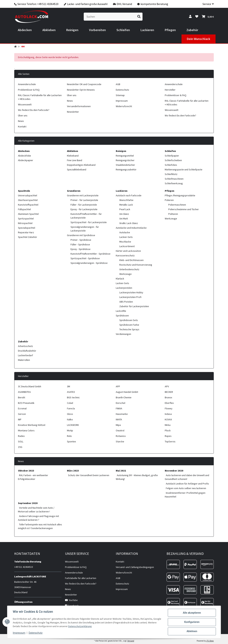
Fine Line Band (75, 160)
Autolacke (125, 232)
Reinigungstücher (125, 160)
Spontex (71, 441)
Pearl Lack (125, 209)
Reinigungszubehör (126, 169)
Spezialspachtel (27, 228)
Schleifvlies (171, 165)
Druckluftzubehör (27, 351)
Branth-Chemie (124, 397)
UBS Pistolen (126, 302)
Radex (21, 436)
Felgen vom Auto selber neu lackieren (186, 488)
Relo (69, 436)
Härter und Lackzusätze (128, 251)
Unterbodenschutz (129, 269)
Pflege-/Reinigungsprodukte (180, 195)
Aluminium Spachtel (28, 214)
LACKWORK (73, 425)
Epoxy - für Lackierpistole (84, 209)
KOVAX (168, 419)
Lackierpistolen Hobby (131, 292)
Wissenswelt (25, 104)
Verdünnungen (123, 334)
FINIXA (119, 408)
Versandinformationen (79, 106)
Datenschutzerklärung (89, 626)
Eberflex (169, 403)
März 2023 (73, 471)
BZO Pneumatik (26, 403)
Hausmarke (122, 414)
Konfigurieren (192, 622)
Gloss (70, 414)
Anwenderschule (27, 84)
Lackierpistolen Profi (130, 297)
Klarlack (120, 279)
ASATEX (71, 392)
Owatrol (120, 430)
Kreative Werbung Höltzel (32, 425)
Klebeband (73, 156)
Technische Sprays (129, 329)
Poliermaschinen (177, 205)
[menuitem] (25, 30)
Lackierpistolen (124, 288)
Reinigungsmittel (125, 156)
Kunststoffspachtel (28, 205)
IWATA (119, 419)
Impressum (19, 633)
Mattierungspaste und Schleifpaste (184, 169)
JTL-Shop (210, 641)
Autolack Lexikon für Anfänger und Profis (187, 484)
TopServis (170, 441)
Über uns (23, 115)
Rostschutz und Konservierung (136, 265)
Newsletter (73, 112)
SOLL (21, 441)
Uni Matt (124, 219)
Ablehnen (192, 631)
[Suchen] (110, 17)
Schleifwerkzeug (174, 183)
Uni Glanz (124, 214)
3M (68, 386)
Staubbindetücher (125, 165)
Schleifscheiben (173, 160)
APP (118, 386)
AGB (118, 84)
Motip (70, 430)
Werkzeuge (125, 274)
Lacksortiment (127, 246)
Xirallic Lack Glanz (129, 223)
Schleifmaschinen (174, 179)
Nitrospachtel (25, 223)
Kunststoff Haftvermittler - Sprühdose (90, 254)
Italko (70, 419)
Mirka (168, 425)
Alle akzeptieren (192, 613)
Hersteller (170, 90)
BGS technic (73, 397)
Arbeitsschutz (25, 346)
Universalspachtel (28, 195)
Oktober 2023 (26, 471)
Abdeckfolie (24, 156)
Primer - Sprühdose (81, 240)
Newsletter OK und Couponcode (84, 84)
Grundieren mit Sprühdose (81, 235)
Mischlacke (125, 242)
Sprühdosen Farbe (129, 325)
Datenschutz (36, 633)
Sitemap (120, 95)
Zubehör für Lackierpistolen (134, 306)
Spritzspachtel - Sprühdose (85, 258)
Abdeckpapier (26, 160)
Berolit (22, 397)
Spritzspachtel (26, 219)
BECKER (169, 392)
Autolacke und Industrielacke (131, 228)
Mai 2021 (121, 471)
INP (20, 419)
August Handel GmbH (127, 392)
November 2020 (174, 471)
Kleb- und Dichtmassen (131, 260)
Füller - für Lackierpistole (84, 205)
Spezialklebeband (77, 169)
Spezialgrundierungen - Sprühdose (89, 263)
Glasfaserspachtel (28, 200)
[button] (207, 4)
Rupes (168, 436)
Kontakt (22, 126)
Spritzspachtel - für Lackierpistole (89, 222)
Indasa (168, 414)
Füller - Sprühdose (80, 244)
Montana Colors (26, 430)
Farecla (71, 408)
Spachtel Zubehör (28, 237)
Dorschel (121, 403)
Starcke (120, 441)
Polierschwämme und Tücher (184, 209)
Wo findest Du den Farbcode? (34, 110)
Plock (168, 430)
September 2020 (28, 503)
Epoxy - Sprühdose (81, 249)
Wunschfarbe (126, 200)
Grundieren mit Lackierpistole (83, 195)
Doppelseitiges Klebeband (81, 165)
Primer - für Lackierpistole (84, 200)
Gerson (22, 414)
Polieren (169, 200)
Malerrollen (24, 360)
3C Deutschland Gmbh (30, 386)
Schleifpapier (172, 156)
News (21, 121)
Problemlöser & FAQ (29, 90)
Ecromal (22, 408)
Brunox (168, 397)
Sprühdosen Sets (129, 320)
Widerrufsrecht (124, 106)
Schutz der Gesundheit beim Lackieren (89, 475)
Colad (70, 403)
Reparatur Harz (26, 232)
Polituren (173, 214)
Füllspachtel (24, 209)
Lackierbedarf (25, 355)
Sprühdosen (122, 316)
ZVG (20, 447)
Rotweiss (121, 436)
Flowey (169, 408)
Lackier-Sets (126, 237)
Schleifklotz (171, 174)
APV (167, 386)
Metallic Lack (126, 205)
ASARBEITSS (24, 392)
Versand (131, 641)
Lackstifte (121, 311)
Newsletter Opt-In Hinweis (81, 90)
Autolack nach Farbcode (129, 195)
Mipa (118, 425)
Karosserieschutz (125, 255)
